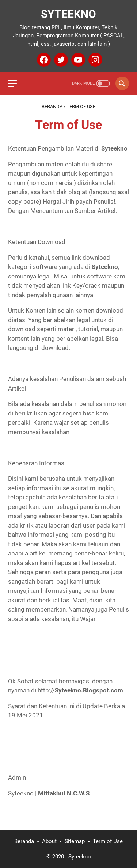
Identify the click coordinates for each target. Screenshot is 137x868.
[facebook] (43, 60)
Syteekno (68, 14)
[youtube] (77, 60)
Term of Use (108, 841)
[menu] (17, 84)
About (49, 841)
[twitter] (60, 60)
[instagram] (94, 60)
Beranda (24, 841)
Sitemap (75, 841)
